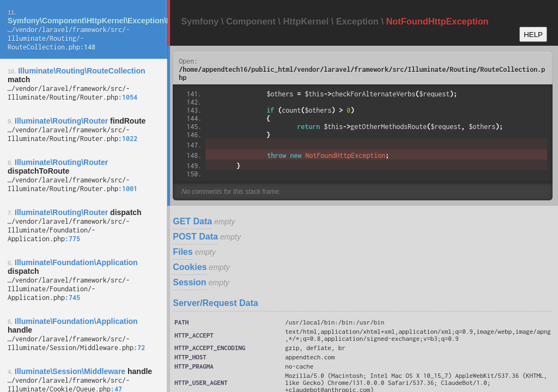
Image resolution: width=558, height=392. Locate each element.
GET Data (192, 221)
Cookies (190, 267)
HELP (533, 35)
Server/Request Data (216, 303)
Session (189, 282)
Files (183, 252)
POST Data (195, 237)
